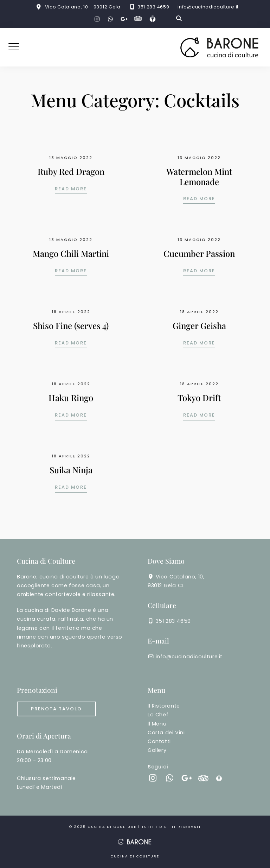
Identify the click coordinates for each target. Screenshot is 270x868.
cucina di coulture (113, 827)
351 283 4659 (153, 7)
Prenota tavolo (56, 709)
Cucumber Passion (199, 253)
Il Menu (157, 724)
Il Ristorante (164, 706)
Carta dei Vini (166, 733)
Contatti (159, 741)
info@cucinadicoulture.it (208, 7)
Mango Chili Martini (71, 253)
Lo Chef (158, 715)
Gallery (157, 750)
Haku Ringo (71, 398)
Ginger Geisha (199, 325)
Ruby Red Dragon (71, 171)
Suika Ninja (71, 470)
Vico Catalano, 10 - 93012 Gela (83, 7)
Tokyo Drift (199, 398)
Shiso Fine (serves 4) (71, 325)
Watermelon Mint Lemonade (199, 176)
